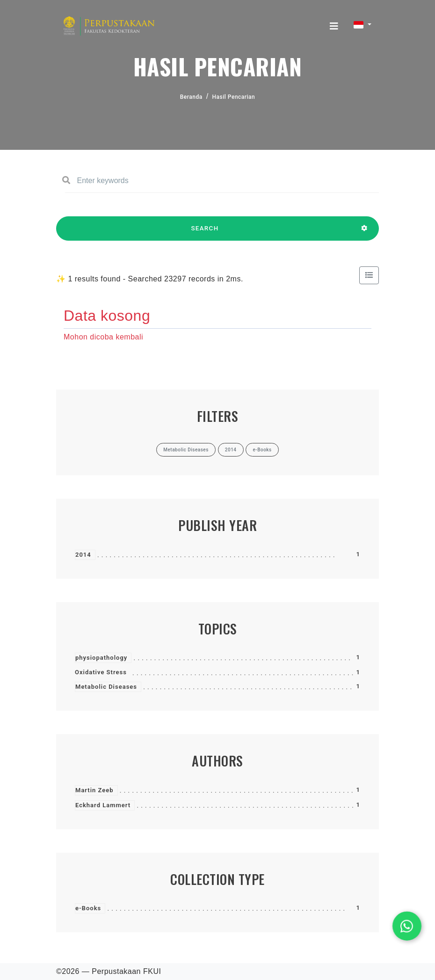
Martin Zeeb (94, 790)
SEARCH (205, 233)
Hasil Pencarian (234, 97)
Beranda (191, 97)
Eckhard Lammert (103, 805)
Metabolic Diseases (106, 687)
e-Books (88, 908)
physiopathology (101, 658)
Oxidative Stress (101, 672)
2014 (83, 555)
